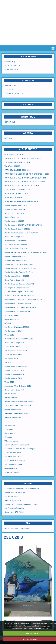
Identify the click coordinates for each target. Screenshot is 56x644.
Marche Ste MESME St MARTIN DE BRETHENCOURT (26, 252)
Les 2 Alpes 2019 (11, 358)
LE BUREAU (28, 105)
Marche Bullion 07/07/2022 (15, 492)
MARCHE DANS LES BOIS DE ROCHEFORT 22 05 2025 (27, 174)
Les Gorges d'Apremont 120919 (17, 327)
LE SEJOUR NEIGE (12, 70)
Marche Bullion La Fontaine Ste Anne (19, 272)
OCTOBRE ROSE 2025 (14, 154)
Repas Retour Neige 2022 (14, 280)
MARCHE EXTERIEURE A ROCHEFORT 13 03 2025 (25, 182)
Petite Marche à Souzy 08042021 (17, 311)
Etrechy (7, 421)
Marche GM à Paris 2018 (14, 370)
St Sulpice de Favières (13, 355)
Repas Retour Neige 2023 (14, 237)
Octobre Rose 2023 (12, 217)
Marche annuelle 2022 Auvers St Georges (20, 268)
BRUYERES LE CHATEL (14, 457)
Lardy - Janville (10, 425)
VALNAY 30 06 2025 (12, 166)
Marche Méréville (11, 398)
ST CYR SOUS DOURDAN (15, 461)
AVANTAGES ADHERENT (14, 94)
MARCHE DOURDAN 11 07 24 (16, 194)
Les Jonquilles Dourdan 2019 (16, 351)
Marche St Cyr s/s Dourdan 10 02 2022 (19, 284)
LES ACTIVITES (28, 57)
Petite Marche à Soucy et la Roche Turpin (20, 307)
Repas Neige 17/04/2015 (14, 512)
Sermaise (8, 437)
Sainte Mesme (10, 433)
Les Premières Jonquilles (14, 508)
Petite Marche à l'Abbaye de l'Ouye (18, 304)
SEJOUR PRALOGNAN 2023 (16, 249)
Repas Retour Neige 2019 (14, 343)
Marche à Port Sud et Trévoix (16, 366)
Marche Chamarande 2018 (15, 374)
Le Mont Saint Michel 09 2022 (16, 260)
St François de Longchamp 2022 (17, 288)
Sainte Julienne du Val (13, 453)
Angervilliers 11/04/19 (13, 347)
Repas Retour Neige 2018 (14, 390)
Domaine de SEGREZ (13, 500)
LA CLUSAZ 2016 (11, 496)
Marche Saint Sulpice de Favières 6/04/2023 (21, 233)
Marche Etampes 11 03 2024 (16, 205)
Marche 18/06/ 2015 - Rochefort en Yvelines (21, 504)
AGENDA (8, 138)
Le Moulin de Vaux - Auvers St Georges (19, 449)
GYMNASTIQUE (11, 62)
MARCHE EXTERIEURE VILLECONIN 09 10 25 (23, 158)
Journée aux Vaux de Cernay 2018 (18, 386)
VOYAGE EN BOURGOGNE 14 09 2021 (20, 296)
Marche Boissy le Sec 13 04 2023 (17, 229)
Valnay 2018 (9, 382)
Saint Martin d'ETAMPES (14, 464)
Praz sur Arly (9, 429)
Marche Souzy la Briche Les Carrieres (19, 402)
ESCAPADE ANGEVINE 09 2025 (17, 162)
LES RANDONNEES (12, 66)
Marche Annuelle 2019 (13, 331)
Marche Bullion (10, 394)
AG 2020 (8, 323)
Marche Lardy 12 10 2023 (14, 221)
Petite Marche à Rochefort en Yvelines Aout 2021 (23, 300)
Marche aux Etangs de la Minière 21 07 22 (21, 264)
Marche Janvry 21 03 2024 (15, 209)
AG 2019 (8, 362)
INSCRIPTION (10, 86)
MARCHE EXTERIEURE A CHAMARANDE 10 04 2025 (26, 178)
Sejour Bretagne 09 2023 (14, 213)
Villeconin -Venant (11, 441)
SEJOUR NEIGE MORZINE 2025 (17, 190)
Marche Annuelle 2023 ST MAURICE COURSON (23, 225)
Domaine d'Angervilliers (14, 417)
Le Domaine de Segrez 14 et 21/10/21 (19, 292)
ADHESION (28, 81)
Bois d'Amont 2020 (12, 319)
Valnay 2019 (9, 335)
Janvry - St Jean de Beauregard (17, 445)
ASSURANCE (10, 90)
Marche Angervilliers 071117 (15, 410)
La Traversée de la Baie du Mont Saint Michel (22, 488)
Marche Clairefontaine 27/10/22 (17, 256)
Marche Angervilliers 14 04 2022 (17, 276)
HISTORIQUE (28, 117)
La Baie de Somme (12, 315)
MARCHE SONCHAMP (13, 198)
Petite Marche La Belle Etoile (16, 241)
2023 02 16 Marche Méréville (16, 245)
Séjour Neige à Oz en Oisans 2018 (18, 406)
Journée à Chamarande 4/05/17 (17, 413)
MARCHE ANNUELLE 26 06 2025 (17, 170)
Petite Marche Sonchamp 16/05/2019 (19, 339)
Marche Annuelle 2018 (13, 378)
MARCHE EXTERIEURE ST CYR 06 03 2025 (22, 186)
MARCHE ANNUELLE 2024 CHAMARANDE (21, 201)
